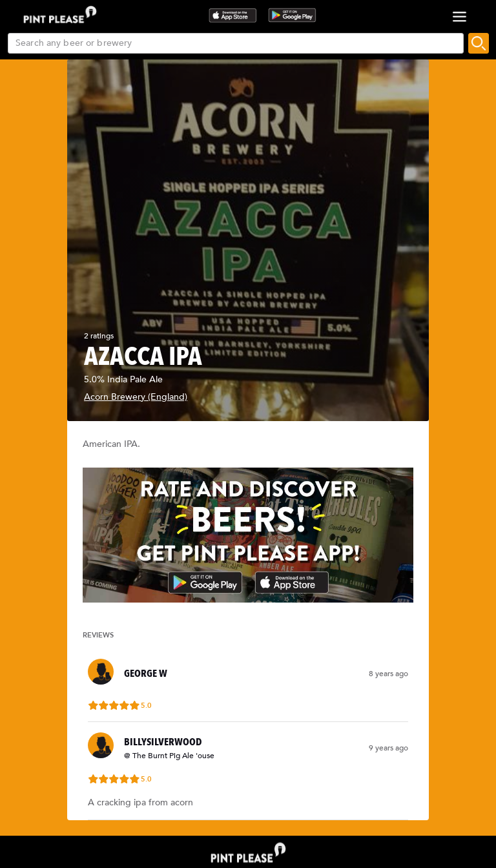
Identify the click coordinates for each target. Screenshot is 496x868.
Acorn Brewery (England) (136, 397)
